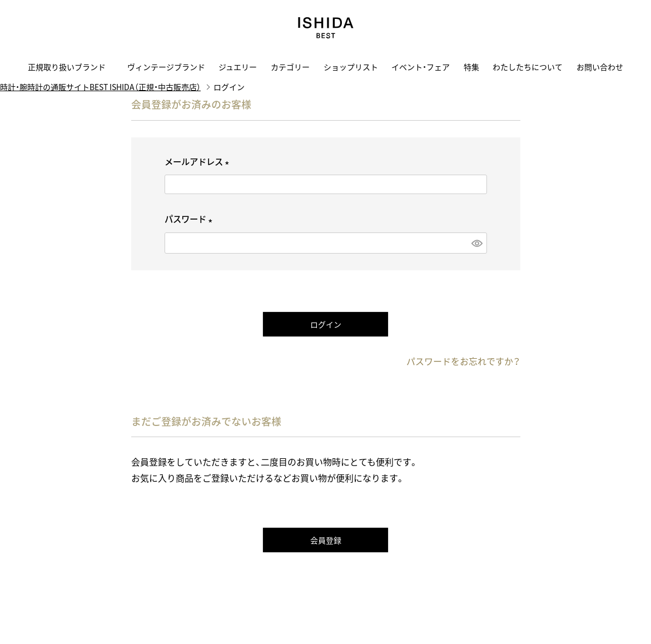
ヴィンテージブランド (166, 67)
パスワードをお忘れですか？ (463, 361)
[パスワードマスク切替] (477, 243)
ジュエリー (238, 67)
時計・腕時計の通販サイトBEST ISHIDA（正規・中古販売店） (100, 87)
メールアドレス (199, 162)
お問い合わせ (600, 67)
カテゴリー (290, 67)
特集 (471, 67)
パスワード (190, 219)
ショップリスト (351, 67)
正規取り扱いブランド (71, 67)
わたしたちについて (528, 67)
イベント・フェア (421, 67)
